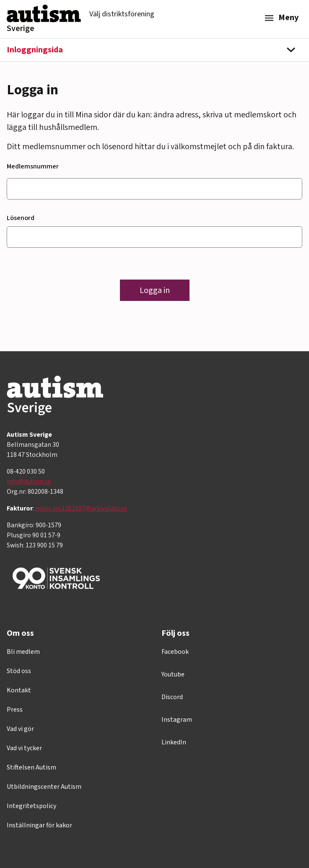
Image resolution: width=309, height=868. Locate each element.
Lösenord (21, 218)
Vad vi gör (20, 729)
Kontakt (19, 690)
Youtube (173, 674)
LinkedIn (174, 742)
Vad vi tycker (24, 748)
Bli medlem (23, 652)
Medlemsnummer (33, 166)
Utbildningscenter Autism (44, 787)
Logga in (155, 290)
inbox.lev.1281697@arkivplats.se (81, 508)
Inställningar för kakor (39, 825)
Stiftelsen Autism (31, 767)
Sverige (21, 29)
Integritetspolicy (31, 806)
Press (15, 710)
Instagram (177, 720)
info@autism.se (29, 482)
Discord (172, 697)
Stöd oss (19, 671)
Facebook (175, 652)
